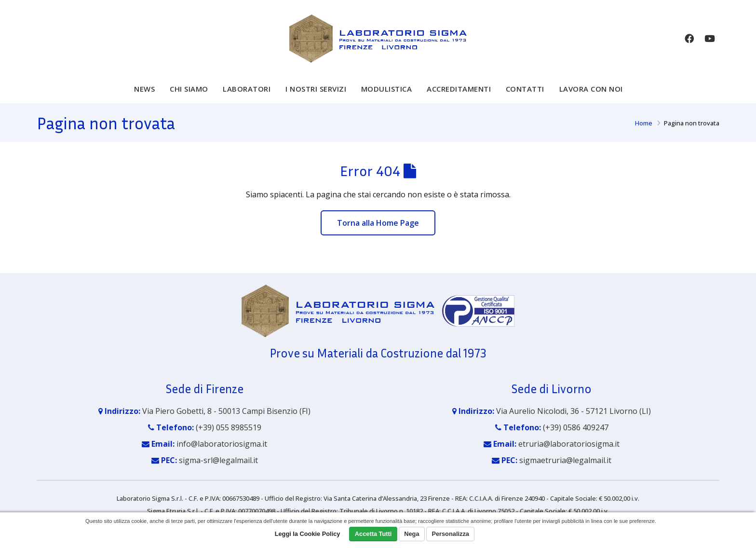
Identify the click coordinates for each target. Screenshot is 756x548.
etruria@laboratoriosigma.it (569, 451)
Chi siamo (189, 96)
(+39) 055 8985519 (229, 434)
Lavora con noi (591, 96)
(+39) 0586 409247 (576, 434)
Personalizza (450, 534)
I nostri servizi (316, 96)
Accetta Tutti (373, 534)
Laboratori (247, 96)
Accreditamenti (459, 96)
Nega (412, 534)
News (144, 96)
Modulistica (387, 96)
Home (644, 130)
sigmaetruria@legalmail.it (565, 467)
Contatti (525, 96)
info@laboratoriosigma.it (222, 451)
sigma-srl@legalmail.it (218, 467)
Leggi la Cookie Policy (308, 534)
